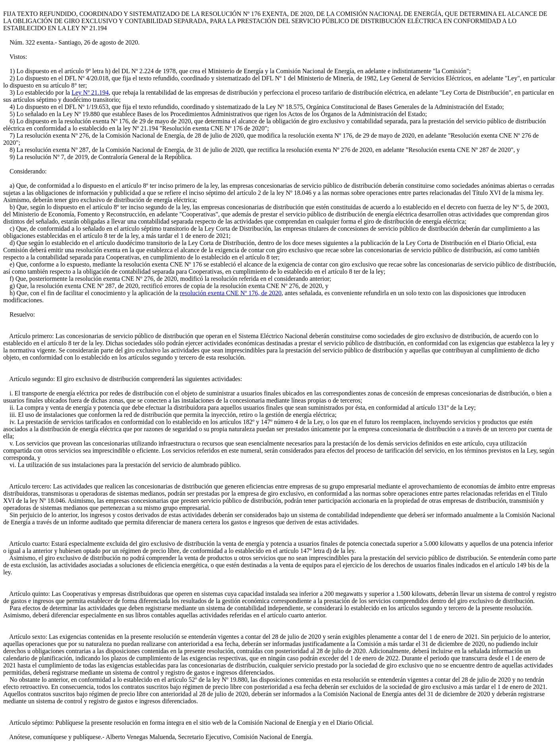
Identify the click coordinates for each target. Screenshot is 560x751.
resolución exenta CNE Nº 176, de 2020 (231, 293)
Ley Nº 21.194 (90, 92)
